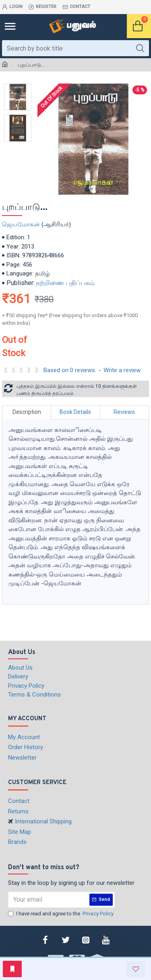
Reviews (124, 412)
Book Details (75, 412)
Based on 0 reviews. (70, 370)
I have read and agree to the (61, 914)
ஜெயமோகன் (21, 224)
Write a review (122, 370)
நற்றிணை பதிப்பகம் (65, 283)
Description (27, 412)
